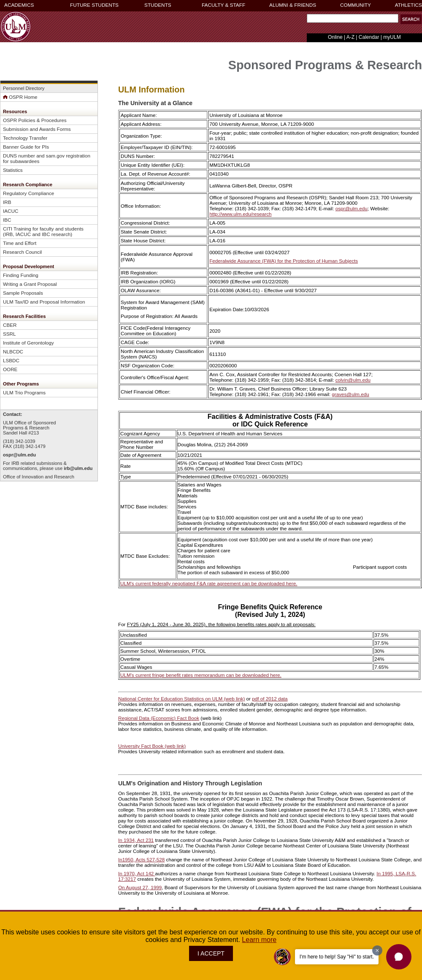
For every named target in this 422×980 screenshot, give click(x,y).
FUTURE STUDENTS (94, 5)
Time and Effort (20, 243)
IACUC (11, 211)
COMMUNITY (356, 5)
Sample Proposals (23, 293)
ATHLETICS (408, 5)
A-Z (350, 37)
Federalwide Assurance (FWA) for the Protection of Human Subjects (284, 261)
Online (335, 37)
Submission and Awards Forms (37, 129)
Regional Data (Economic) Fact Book (159, 718)
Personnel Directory (24, 88)
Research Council (22, 252)
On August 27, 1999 (140, 887)
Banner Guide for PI (25, 147)
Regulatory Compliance (28, 193)
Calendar (369, 37)
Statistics (13, 170)
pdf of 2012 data (270, 699)
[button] (411, 19)
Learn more (259, 940)
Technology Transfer (25, 138)
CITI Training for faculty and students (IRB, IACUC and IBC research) (43, 231)
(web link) (174, 746)
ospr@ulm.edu (19, 455)
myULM (392, 37)
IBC (7, 220)
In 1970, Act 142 (137, 873)
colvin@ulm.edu (353, 380)
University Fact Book (141, 746)
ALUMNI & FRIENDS (293, 5)
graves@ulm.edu (350, 394)
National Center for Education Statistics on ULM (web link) (181, 699)
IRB (7, 202)
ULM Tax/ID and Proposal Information (44, 302)
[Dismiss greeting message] (377, 950)
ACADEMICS (19, 5)
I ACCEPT (211, 953)
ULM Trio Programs (24, 392)
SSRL (9, 334)
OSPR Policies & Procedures (35, 120)
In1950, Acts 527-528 (141, 859)
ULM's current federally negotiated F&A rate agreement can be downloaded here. (209, 583)
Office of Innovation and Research (39, 477)
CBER (10, 325)
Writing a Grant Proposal (30, 284)
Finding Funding (21, 275)
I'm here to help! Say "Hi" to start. (337, 957)
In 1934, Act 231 (136, 840)
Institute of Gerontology (28, 343)
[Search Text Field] (353, 18)
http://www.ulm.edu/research (240, 214)
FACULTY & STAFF (223, 5)
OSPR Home (20, 97)
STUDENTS (158, 5)
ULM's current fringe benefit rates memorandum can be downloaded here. (201, 675)
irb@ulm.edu (78, 468)
